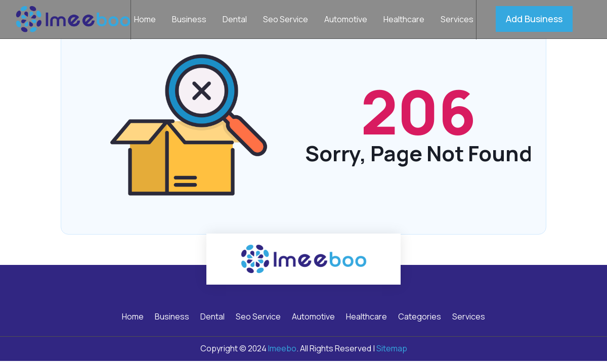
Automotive (346, 20)
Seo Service (286, 20)
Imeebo (282, 348)
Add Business (534, 19)
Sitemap (392, 348)
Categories (420, 317)
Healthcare (404, 20)
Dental (235, 20)
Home (145, 20)
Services (457, 20)
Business (189, 20)
